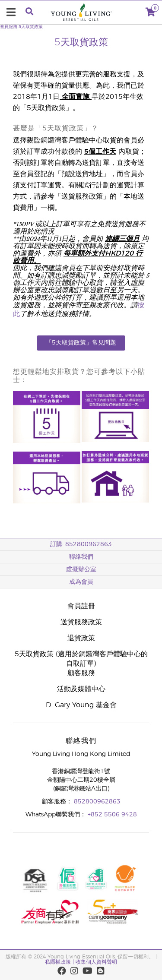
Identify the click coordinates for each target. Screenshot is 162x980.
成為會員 (81, 582)
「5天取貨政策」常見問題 (81, 343)
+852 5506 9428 (112, 815)
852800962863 (97, 802)
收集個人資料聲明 (96, 962)
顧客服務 (81, 673)
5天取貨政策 (31, 27)
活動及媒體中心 (81, 689)
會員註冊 (81, 606)
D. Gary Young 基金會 (81, 705)
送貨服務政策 (81, 622)
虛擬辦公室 (81, 569)
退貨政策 (81, 638)
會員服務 (9, 27)
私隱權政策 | (59, 962)
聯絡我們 (81, 557)
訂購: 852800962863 (81, 544)
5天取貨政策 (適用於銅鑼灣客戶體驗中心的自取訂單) (81, 659)
